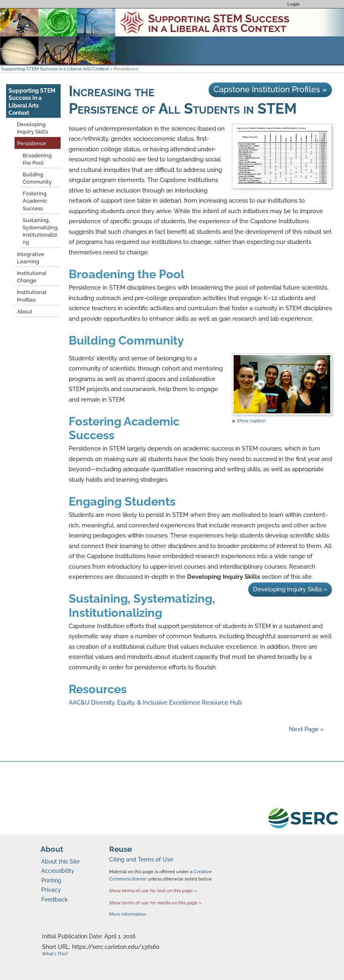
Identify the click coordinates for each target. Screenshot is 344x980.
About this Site (60, 861)
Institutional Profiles (32, 296)
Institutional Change (32, 277)
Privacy (51, 890)
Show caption (249, 421)
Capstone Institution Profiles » (270, 89)
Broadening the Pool (127, 274)
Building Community (126, 341)
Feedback (55, 900)
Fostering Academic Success (35, 201)
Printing (51, 881)
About (25, 312)
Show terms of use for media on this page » (155, 903)
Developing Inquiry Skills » (290, 589)
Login (293, 4)
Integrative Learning (31, 258)
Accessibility (58, 871)
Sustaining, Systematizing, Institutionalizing (142, 605)
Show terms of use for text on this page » (153, 891)
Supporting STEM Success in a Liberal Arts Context (55, 69)
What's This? (55, 954)
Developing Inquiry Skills (33, 128)
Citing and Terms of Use (141, 859)
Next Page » (306, 729)
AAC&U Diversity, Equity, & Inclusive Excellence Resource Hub (155, 703)
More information (128, 914)
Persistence (32, 143)
